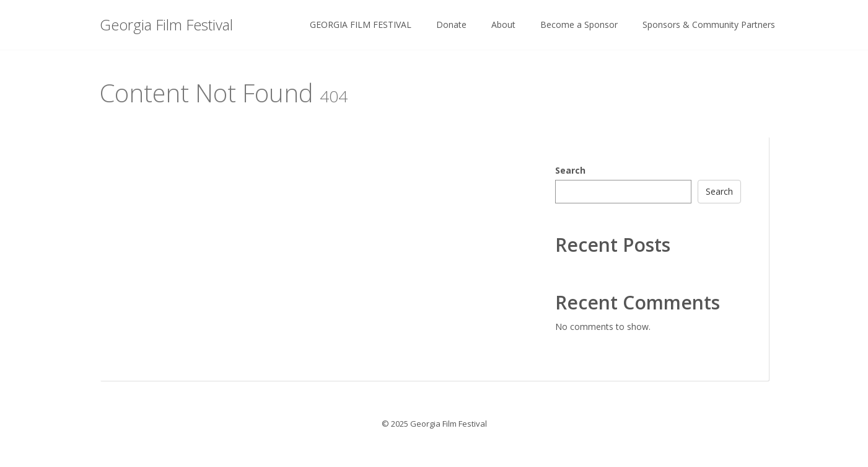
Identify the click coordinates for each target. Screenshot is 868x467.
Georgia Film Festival (166, 24)
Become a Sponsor (579, 24)
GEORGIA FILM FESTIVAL (361, 24)
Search (570, 170)
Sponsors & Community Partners (709, 24)
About (503, 24)
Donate (451, 24)
